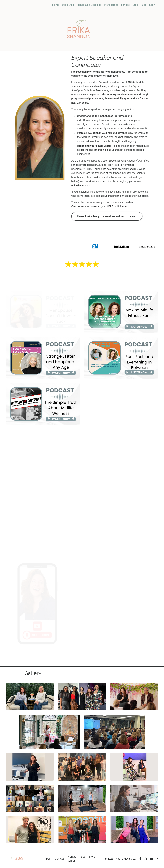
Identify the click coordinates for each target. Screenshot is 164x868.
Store (136, 5)
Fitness (125, 5)
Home (56, 5)
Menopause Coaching (89, 5)
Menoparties (111, 5)
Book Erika (68, 5)
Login (152, 5)
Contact (59, 859)
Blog (144, 5)
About (48, 859)
